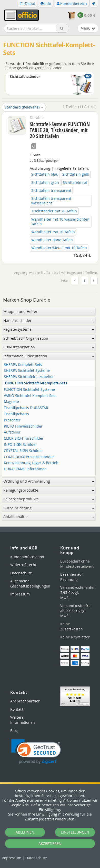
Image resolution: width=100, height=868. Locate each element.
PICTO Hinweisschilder (23, 426)
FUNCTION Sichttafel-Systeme (29, 390)
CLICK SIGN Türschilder (24, 438)
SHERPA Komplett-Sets (23, 365)
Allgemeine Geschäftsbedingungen (30, 584)
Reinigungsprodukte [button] (49, 490)
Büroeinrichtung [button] (49, 508)
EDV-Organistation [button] (49, 347)
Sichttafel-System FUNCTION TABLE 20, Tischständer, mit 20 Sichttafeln (60, 130)
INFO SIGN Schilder (20, 445)
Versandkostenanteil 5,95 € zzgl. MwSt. (78, 592)
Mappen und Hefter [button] (49, 311)
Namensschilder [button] (49, 320)
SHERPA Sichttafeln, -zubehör (29, 377)
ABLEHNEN (25, 832)
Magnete (11, 402)
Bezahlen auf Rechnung (72, 577)
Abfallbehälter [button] (49, 517)
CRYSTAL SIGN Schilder (23, 451)
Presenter (12, 420)
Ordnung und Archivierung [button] (49, 481)
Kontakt (17, 709)
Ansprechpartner (25, 701)
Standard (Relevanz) (24, 107)
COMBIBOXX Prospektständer (29, 457)
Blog (14, 731)
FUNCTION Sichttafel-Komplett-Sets (36, 383)
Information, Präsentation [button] (49, 356)
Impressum (12, 858)
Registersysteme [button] (49, 329)
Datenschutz (36, 858)
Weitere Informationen (23, 720)
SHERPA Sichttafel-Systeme (27, 371)
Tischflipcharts (16, 414)
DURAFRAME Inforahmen (25, 469)
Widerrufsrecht (23, 565)
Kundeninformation (27, 557)
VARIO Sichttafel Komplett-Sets (30, 396)
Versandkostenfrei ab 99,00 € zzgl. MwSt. (76, 611)
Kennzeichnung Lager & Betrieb (31, 463)
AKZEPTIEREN (50, 843)
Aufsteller (12, 432)
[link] (36, 752)
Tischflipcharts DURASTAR (26, 408)
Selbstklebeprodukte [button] (49, 499)
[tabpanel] (50, 526)
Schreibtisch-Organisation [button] (49, 338)
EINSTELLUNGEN (75, 832)
